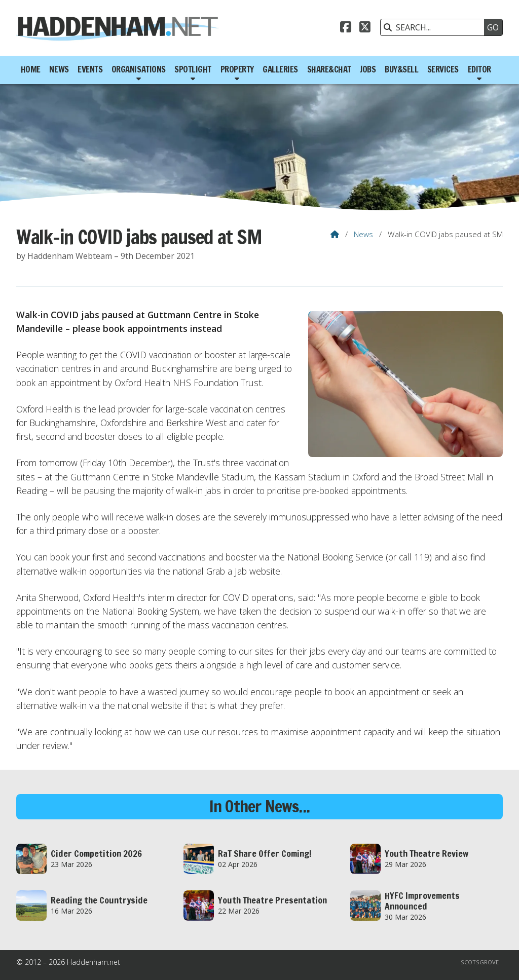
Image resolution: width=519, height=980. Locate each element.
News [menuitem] (59, 69)
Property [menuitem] (237, 69)
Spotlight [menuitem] (193, 69)
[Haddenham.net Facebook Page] (346, 28)
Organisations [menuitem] (139, 69)
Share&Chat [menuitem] (329, 69)
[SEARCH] (435, 27)
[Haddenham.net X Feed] (365, 28)
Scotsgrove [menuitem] (480, 962)
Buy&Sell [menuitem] (401, 69)
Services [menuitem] (443, 69)
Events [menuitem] (90, 69)
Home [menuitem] (31, 69)
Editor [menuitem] (479, 69)
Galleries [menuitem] (280, 69)
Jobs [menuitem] (368, 69)
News (363, 234)
